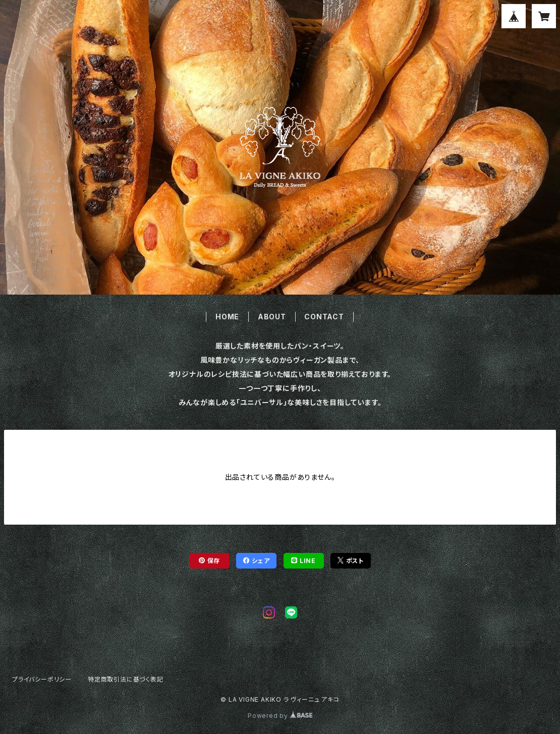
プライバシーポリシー (42, 679)
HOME (227, 317)
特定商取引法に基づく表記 (126, 679)
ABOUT (272, 317)
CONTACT (324, 317)
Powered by (280, 716)
